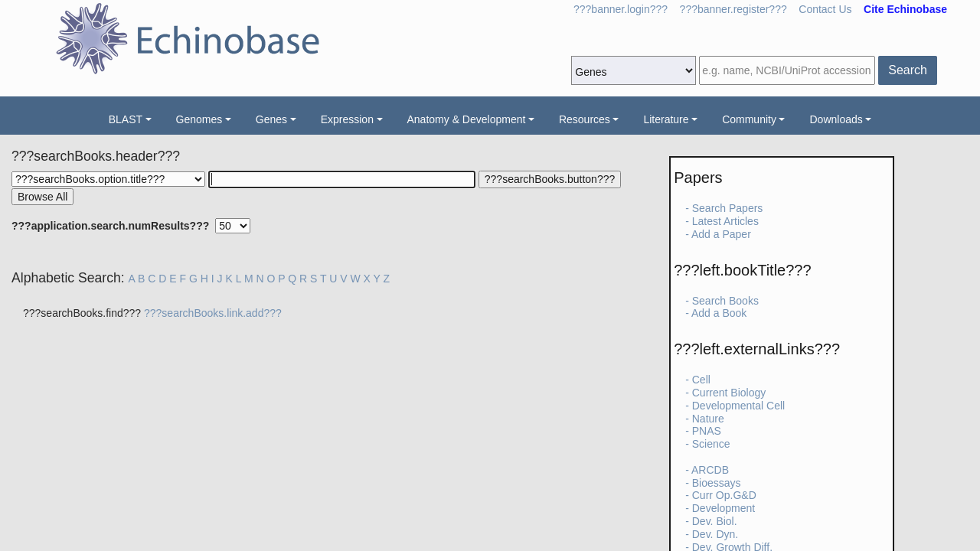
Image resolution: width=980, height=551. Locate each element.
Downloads (836, 119)
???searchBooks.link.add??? (213, 313)
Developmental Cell (738, 406)
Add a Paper (721, 234)
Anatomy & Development (467, 119)
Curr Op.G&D (724, 495)
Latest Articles (725, 221)
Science (711, 444)
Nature (708, 419)
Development (724, 508)
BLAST (126, 119)
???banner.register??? (733, 9)
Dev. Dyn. (715, 534)
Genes (271, 119)
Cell (701, 380)
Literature (666, 119)
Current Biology (729, 393)
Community (749, 119)
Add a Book (719, 313)
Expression (347, 119)
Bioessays (717, 483)
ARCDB (710, 470)
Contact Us (825, 9)
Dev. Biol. (715, 521)
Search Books (725, 301)
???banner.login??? (621, 9)
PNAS (707, 431)
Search (908, 70)
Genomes (199, 119)
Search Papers (728, 208)
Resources (585, 119)
